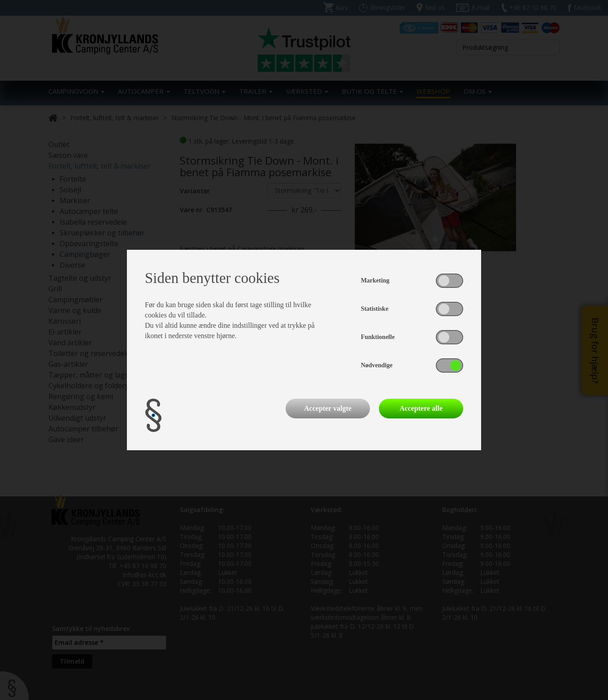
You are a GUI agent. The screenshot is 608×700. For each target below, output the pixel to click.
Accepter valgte (328, 408)
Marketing (375, 280)
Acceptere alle (421, 408)
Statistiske (375, 309)
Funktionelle (378, 337)
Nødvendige (377, 365)
